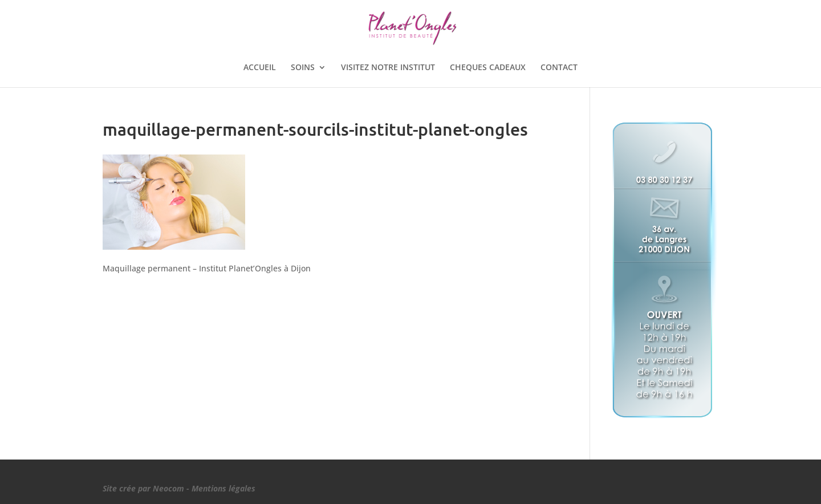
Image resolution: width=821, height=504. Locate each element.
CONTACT (559, 68)
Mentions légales (223, 488)
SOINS (303, 68)
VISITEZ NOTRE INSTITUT (388, 68)
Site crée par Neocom (143, 488)
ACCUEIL (260, 68)
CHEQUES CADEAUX (488, 68)
